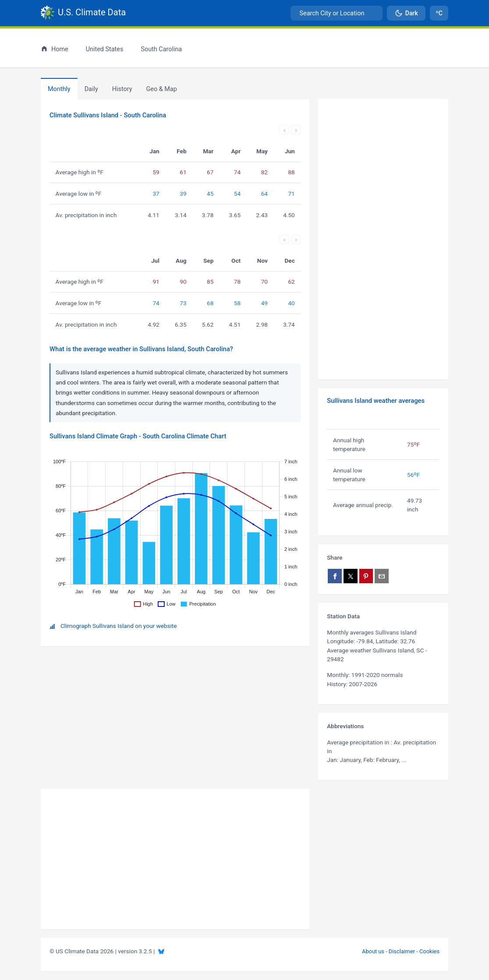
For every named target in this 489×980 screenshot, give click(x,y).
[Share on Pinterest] (366, 576)
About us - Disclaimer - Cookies (401, 951)
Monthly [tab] (59, 89)
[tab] (122, 89)
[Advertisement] (383, 240)
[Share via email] (382, 576)
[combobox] (337, 13)
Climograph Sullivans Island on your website (119, 626)
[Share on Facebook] (335, 576)
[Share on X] (351, 576)
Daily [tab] (91, 89)
